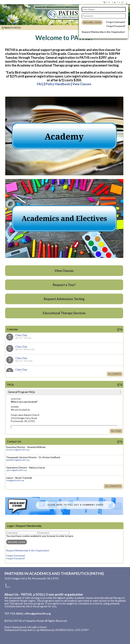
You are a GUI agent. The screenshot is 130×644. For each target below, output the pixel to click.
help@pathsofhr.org (15, 480)
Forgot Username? (116, 22)
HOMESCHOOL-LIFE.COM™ (72, 630)
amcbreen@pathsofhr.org (18, 450)
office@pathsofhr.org (38, 614)
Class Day (21, 335)
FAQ (40, 84)
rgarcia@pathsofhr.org (16, 470)
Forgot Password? (116, 26)
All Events (115, 374)
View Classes (82, 84)
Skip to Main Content (19, 624)
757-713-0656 (13, 614)
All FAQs (116, 431)
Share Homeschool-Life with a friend (25, 627)
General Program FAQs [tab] (21, 392)
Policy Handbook (58, 84)
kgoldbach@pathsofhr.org (18, 460)
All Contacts (113, 486)
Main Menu (11, 28)
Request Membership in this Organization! (104, 32)
